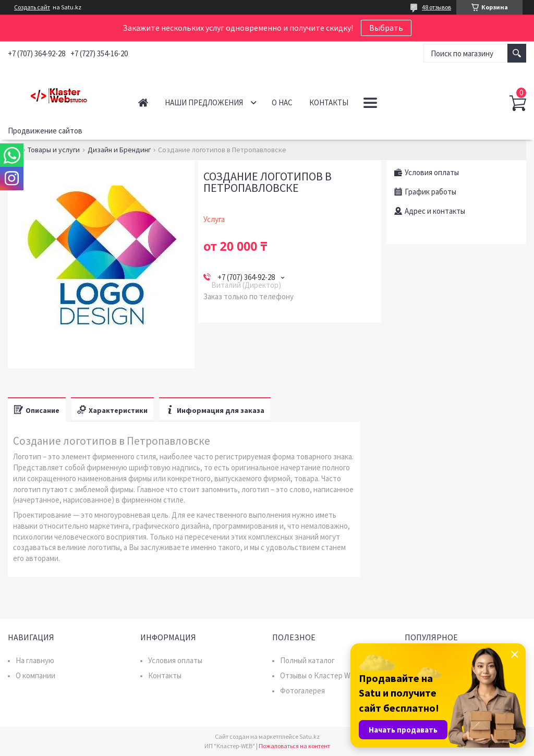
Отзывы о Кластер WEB (320, 675)
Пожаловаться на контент (294, 746)
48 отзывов (436, 7)
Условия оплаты (175, 660)
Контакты (329, 102)
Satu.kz (310, 736)
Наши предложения (204, 102)
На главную (35, 660)
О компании (35, 675)
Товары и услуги (54, 150)
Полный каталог (307, 660)
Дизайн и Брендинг (119, 150)
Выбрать (386, 28)
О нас (282, 102)
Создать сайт (32, 7)
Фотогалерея (302, 691)
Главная (143, 102)
